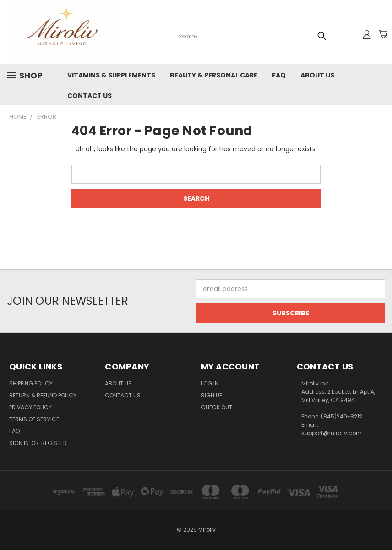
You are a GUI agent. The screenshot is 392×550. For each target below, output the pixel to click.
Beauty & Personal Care (214, 75)
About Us (317, 75)
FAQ (279, 75)
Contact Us (90, 96)
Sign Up (212, 395)
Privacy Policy (30, 407)
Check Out (217, 407)
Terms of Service (34, 419)
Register (54, 443)
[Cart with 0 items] (383, 34)
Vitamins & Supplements (111, 75)
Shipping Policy (31, 383)
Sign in (20, 443)
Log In (210, 383)
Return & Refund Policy (43, 395)
